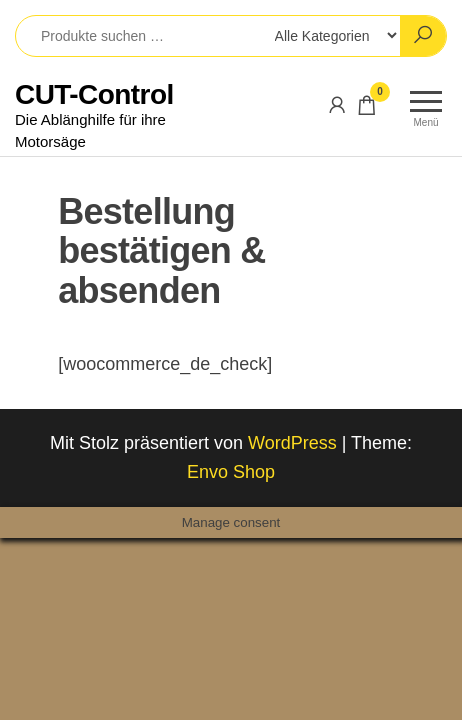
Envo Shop (231, 472)
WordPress (292, 443)
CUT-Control (94, 94)
